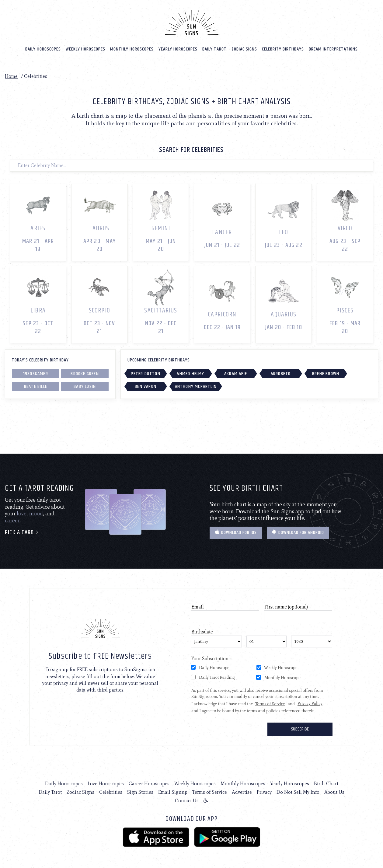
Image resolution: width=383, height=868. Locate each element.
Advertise (242, 792)
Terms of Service (210, 792)
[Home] (192, 23)
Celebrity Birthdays (283, 49)
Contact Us (187, 801)
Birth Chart (326, 784)
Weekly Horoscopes (85, 49)
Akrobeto (281, 374)
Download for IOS (236, 533)
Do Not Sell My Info (298, 792)
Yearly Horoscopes (178, 49)
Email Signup (173, 792)
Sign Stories (140, 792)
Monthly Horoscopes (132, 49)
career (12, 521)
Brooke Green (85, 374)
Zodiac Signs (244, 49)
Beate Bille (36, 387)
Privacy (264, 792)
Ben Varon (146, 387)
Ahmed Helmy (190, 374)
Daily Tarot (214, 49)
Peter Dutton (145, 374)
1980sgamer (36, 374)
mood (36, 514)
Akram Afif (236, 374)
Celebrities (111, 792)
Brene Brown (326, 374)
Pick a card (22, 533)
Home (11, 76)
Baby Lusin (85, 387)
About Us (334, 792)
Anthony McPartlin (196, 387)
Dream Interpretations (333, 49)
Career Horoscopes (149, 784)
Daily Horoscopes (43, 49)
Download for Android (298, 533)
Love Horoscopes (106, 784)
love (22, 514)
